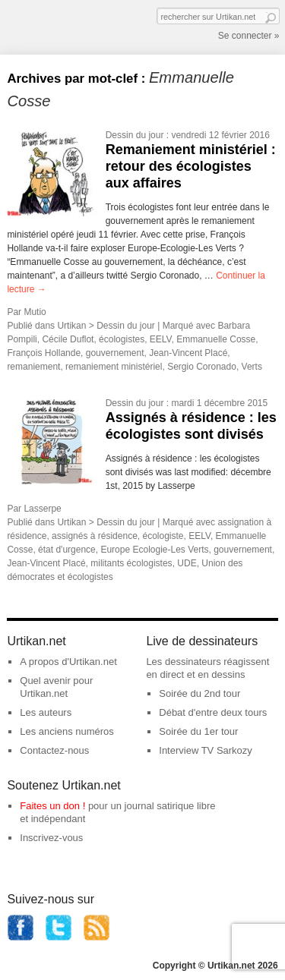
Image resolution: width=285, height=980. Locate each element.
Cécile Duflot (68, 339)
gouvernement (115, 353)
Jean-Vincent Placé (188, 353)
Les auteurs (46, 712)
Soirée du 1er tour (198, 731)
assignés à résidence (95, 536)
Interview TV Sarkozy (206, 750)
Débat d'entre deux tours (213, 712)
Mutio (35, 312)
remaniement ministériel (114, 367)
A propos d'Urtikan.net (68, 662)
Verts (252, 367)
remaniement (33, 367)
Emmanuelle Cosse (216, 339)
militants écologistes (131, 563)
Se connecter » (249, 36)
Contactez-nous (54, 750)
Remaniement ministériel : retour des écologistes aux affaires (191, 166)
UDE (187, 563)
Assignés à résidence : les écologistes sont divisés (191, 426)
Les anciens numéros (67, 731)
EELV (161, 339)
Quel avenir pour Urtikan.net (56, 687)
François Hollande (44, 353)
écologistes (122, 339)
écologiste (163, 536)
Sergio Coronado (202, 367)
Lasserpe (42, 509)
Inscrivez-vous (51, 838)
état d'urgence (67, 550)
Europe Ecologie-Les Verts (154, 550)
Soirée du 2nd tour (199, 693)
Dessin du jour (135, 135)
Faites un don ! (52, 806)
